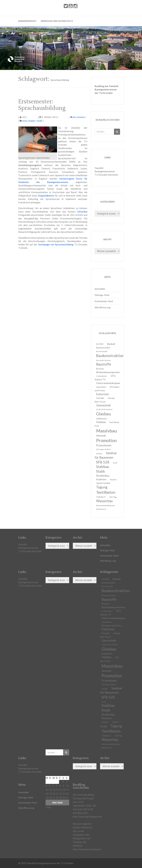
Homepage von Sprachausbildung (55, 244)
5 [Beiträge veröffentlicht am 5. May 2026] (50, 786)
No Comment (77, 117)
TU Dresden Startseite (106, 175)
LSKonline (82, 212)
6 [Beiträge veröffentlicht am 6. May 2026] (53, 786)
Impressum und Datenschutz (57, 21)
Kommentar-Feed (104, 301)
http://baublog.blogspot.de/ (88, 816)
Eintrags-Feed (102, 295)
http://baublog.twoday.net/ (87, 849)
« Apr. (48, 807)
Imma (25, 121)
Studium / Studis (35, 121)
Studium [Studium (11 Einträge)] (113, 480)
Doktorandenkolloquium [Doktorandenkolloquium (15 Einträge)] (108, 383)
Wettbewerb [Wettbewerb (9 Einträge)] (101, 509)
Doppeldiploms (46, 195)
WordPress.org (103, 307)
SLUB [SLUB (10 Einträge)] (115, 463)
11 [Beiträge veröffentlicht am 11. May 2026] (47, 790)
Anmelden (100, 289)
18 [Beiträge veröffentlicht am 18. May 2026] (47, 794)
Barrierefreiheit (27, 21)
